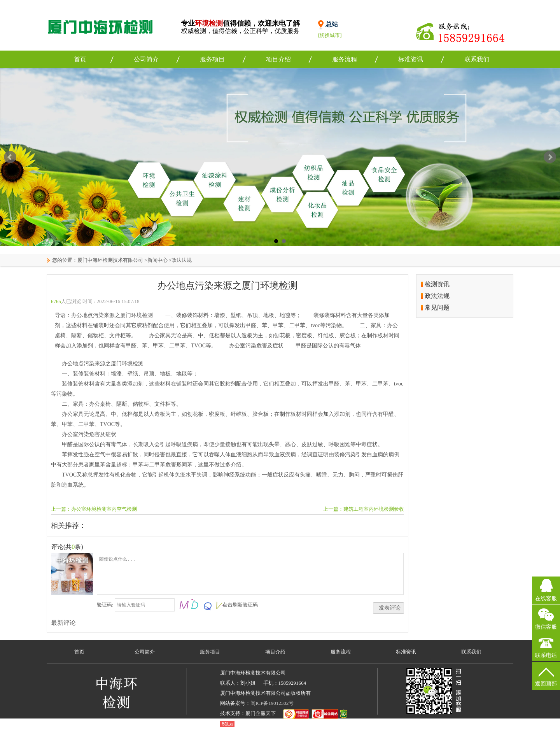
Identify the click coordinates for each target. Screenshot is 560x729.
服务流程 (345, 59)
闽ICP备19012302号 (272, 703)
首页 (80, 59)
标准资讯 (411, 59)
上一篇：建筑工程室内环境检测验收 (364, 509)
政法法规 (182, 260)
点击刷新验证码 (240, 605)
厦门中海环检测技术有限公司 (110, 260)
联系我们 (477, 59)
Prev (10, 157)
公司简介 (146, 59)
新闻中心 (157, 260)
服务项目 (212, 59)
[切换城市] (330, 35)
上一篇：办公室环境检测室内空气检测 (94, 509)
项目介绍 (278, 59)
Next (550, 157)
